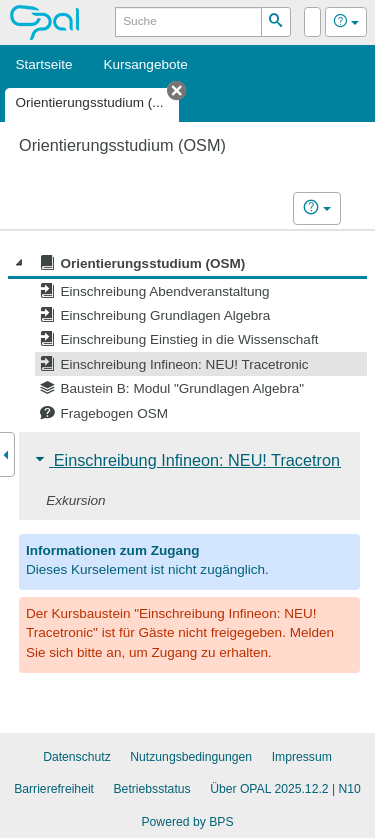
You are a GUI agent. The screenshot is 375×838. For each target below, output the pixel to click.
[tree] (187, 338)
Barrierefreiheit (54, 789)
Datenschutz (77, 757)
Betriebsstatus (152, 789)
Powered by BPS (187, 822)
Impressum (302, 757)
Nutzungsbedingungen (191, 757)
